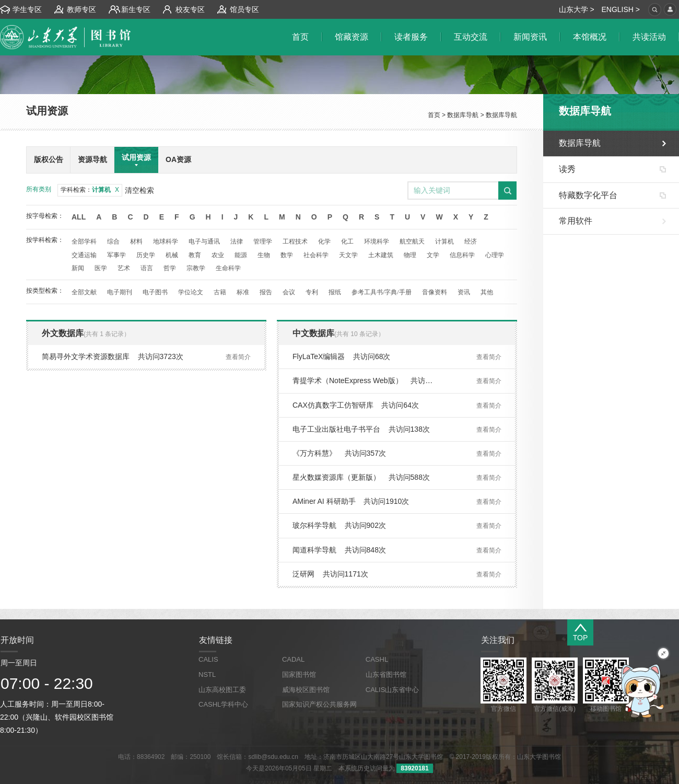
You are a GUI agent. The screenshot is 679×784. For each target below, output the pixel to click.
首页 (434, 115)
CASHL (377, 659)
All (79, 217)
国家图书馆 (299, 675)
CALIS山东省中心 (393, 690)
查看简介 (238, 357)
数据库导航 (463, 115)
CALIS (208, 659)
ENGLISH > (621, 9)
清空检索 (139, 190)
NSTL (207, 675)
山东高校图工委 (222, 690)
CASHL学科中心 (223, 704)
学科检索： (90, 190)
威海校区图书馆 (306, 690)
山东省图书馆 (386, 675)
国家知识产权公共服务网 (319, 704)
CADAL (293, 659)
